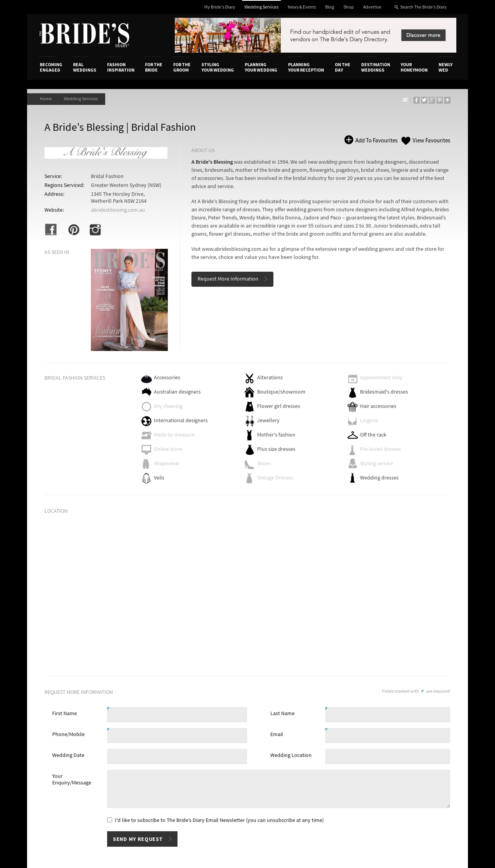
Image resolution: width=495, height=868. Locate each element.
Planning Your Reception (306, 67)
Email (277, 734)
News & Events (302, 7)
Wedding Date (68, 755)
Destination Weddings (376, 67)
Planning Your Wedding (261, 67)
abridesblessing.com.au (118, 210)
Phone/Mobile (68, 734)
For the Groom (182, 67)
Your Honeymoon (414, 67)
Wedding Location (291, 755)
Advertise (372, 7)
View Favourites (431, 141)
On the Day (343, 67)
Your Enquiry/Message (72, 780)
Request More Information (228, 279)
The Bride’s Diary (84, 35)
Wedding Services (261, 7)
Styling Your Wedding (218, 67)
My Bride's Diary (220, 7)
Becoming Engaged (51, 67)
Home (46, 99)
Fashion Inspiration (121, 67)
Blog (330, 7)
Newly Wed (445, 67)
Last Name (282, 714)
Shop (349, 7)
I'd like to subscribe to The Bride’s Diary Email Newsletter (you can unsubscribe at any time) (219, 820)
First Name (65, 714)
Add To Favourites (376, 141)
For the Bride (154, 67)
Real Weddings (85, 67)
